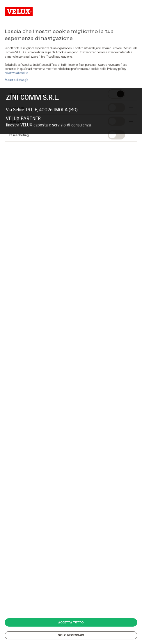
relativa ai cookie (16, 73)
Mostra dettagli (17, 80)
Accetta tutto (71, 622)
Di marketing (19, 135)
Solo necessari (71, 635)
